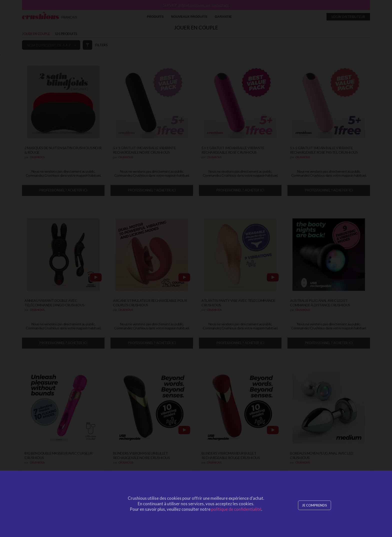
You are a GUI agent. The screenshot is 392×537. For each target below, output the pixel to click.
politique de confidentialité (236, 509)
